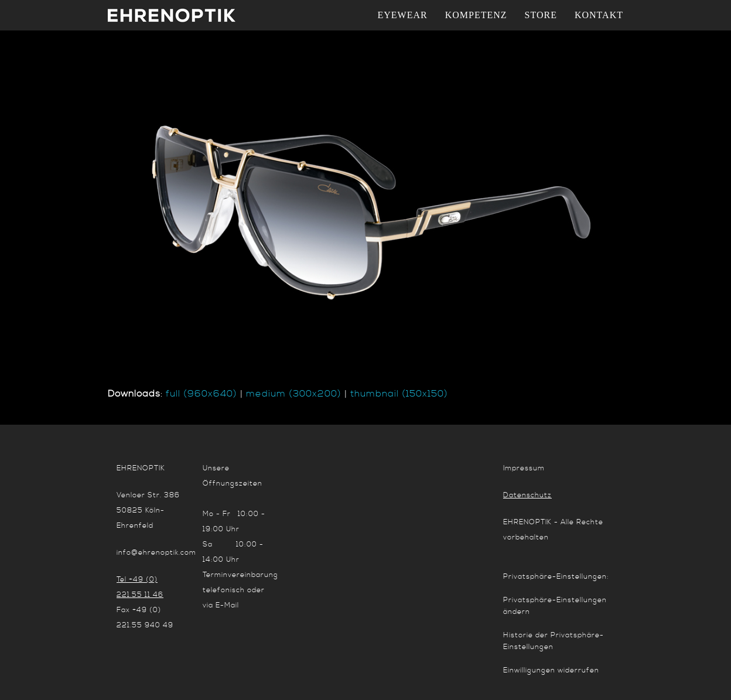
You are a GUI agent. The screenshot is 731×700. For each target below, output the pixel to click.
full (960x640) (201, 394)
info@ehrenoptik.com (156, 553)
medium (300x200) (294, 394)
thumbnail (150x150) (399, 394)
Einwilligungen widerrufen (551, 670)
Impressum (524, 468)
